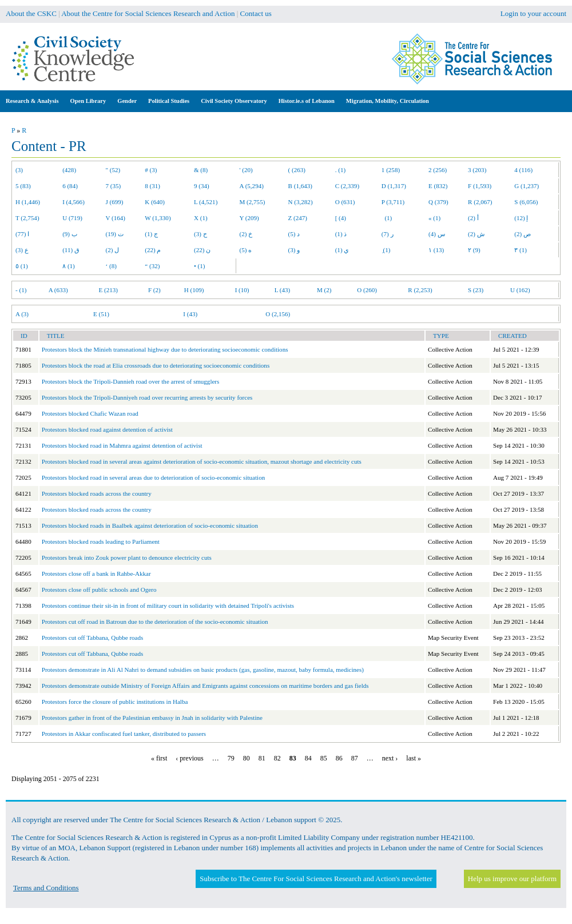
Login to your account (533, 13)
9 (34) (202, 186)
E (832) (438, 186)
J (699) (115, 202)
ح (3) (200, 234)
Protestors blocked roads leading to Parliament (101, 541)
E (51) (101, 314)
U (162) (520, 290)
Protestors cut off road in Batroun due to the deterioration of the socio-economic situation (155, 622)
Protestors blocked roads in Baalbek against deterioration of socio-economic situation (150, 525)
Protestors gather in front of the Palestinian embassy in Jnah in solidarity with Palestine (152, 718)
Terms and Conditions (46, 888)
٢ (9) (474, 250)
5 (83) (23, 186)
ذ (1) (341, 234)
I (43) (190, 314)
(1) (387, 218)
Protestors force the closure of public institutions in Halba (115, 702)
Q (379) (438, 202)
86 (339, 758)
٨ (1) (69, 266)
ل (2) (113, 250)
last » (414, 758)
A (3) (22, 314)
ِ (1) (386, 250)
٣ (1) (521, 250)
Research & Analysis (32, 101)
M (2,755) (253, 202)
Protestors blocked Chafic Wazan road (90, 413)
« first (159, 758)
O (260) (367, 290)
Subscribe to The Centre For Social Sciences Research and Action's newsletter (316, 879)
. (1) (340, 170)
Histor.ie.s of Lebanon (307, 101)
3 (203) (477, 170)
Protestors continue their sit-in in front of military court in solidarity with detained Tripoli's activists (168, 606)
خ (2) (246, 234)
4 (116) (523, 170)
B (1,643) (300, 186)
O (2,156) (278, 314)
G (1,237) (527, 186)
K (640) (155, 202)
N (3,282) (301, 202)
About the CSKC (31, 13)
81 (262, 758)
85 (324, 758)
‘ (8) (111, 266)
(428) (69, 170)
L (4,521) (206, 202)
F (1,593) (480, 186)
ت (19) (115, 234)
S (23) (476, 290)
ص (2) (523, 234)
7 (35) (114, 186)
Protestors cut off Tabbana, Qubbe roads (93, 638)
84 (308, 758)
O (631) (345, 202)
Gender (127, 101)
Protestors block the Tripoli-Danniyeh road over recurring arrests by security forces (147, 397)
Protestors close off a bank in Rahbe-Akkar (96, 573)
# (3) (151, 170)
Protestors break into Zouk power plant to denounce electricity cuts (127, 557)
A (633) (58, 290)
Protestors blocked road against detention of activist (107, 429)
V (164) (116, 218)
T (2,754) (27, 218)
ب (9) (70, 234)
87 (355, 758)
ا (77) (22, 234)
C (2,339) (347, 186)
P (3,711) (393, 202)
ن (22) (202, 250)
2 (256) (438, 170)
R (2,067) (480, 202)
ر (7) (388, 234)
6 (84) (70, 186)
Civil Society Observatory (234, 101)
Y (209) (249, 218)
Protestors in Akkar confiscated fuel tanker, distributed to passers (124, 734)
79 (231, 758)
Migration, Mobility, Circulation (388, 101)
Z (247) (298, 218)
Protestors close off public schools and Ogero (99, 590)
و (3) (294, 250)
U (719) (72, 218)
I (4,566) (74, 202)
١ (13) (436, 250)
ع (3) (22, 250)
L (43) (283, 290)
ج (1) (151, 234)
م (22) (153, 250)
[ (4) (341, 218)
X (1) (201, 218)
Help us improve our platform (512, 879)
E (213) (108, 290)
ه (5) (246, 250)
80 (247, 758)
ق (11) (71, 250)
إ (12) (521, 218)
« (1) (434, 218)
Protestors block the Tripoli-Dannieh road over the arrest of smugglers (131, 381)
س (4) (437, 234)
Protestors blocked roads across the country (97, 493)
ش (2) (476, 234)
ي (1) (342, 250)
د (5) (294, 234)
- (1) (21, 290)
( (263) (297, 170)
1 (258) (391, 170)
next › (390, 758)
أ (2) (473, 218)
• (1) (200, 266)
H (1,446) (28, 202)
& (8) (201, 170)
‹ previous (189, 758)
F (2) (154, 290)
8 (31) (152, 186)
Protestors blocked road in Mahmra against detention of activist (122, 445)
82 (277, 758)
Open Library (88, 101)
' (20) (246, 170)
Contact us (256, 13)
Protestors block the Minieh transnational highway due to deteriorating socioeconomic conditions (165, 349)
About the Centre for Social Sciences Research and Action (148, 13)
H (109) (194, 290)
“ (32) (152, 266)
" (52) (113, 170)
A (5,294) (252, 186)
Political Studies (169, 101)
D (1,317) (394, 186)
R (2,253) (420, 290)
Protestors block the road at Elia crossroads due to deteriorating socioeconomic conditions (156, 365)
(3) (19, 170)
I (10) (242, 290)
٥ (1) (22, 266)
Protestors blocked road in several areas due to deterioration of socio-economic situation (153, 477)
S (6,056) (526, 202)
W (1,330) (158, 218)
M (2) (324, 290)
